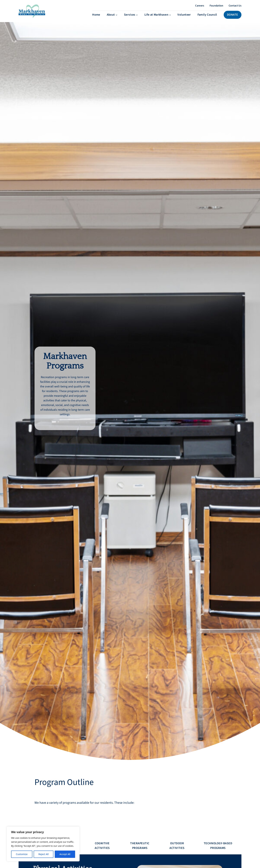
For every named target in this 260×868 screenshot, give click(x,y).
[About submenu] (112, 18)
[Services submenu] (131, 18)
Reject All (44, 854)
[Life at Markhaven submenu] (158, 18)
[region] (43, 844)
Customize (22, 854)
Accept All (65, 854)
